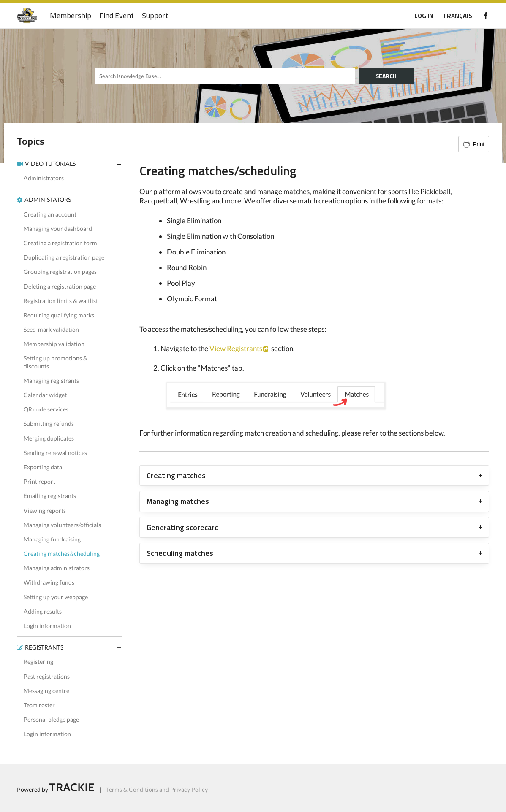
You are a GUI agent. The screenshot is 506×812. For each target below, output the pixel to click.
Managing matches (178, 501)
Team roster (39, 705)
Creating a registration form (60, 243)
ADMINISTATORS (48, 199)
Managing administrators (57, 568)
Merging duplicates (49, 438)
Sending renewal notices (55, 453)
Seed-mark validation (51, 329)
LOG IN (424, 16)
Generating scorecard (183, 527)
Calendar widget (45, 395)
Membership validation (54, 344)
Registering (38, 662)
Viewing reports (45, 510)
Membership (71, 16)
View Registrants (236, 348)
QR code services (46, 409)
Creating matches (176, 475)
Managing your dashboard (58, 229)
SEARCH (386, 76)
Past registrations (47, 676)
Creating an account (50, 214)
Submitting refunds (49, 424)
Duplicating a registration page (64, 257)
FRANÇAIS (458, 16)
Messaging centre (46, 691)
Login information (47, 626)
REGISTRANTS (44, 647)
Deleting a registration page (60, 286)
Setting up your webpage (56, 597)
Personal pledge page (51, 719)
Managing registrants (51, 380)
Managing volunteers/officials (62, 525)
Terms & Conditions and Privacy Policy (157, 789)
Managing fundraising (52, 539)
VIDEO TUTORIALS (50, 164)
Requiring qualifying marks (59, 315)
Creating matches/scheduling (62, 554)
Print (479, 144)
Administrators (44, 178)
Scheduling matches (180, 553)
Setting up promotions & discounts (56, 362)
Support (155, 16)
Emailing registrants (50, 496)
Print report (39, 481)
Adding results (43, 611)
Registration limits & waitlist (61, 301)
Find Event (117, 16)
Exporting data (43, 467)
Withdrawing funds (49, 582)
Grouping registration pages (60, 272)
